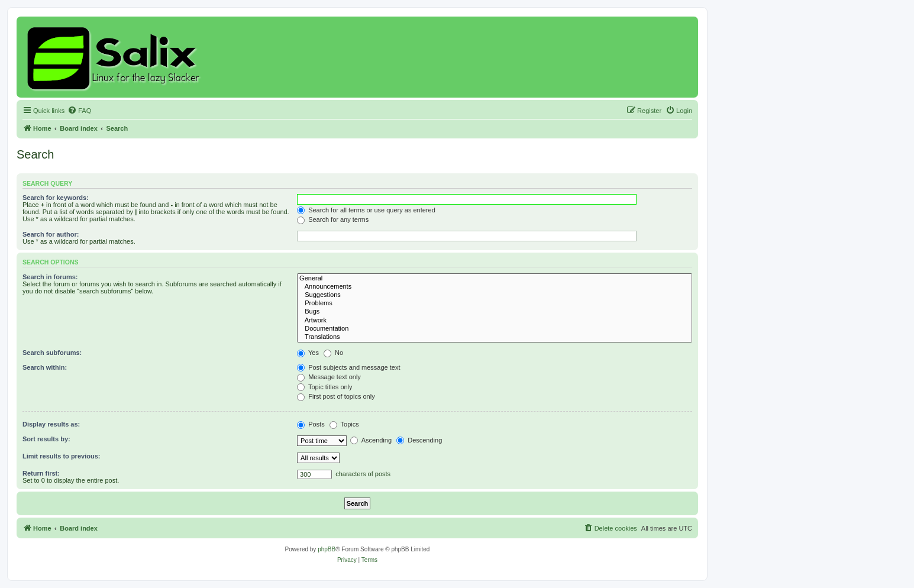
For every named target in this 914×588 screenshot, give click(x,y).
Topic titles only (324, 387)
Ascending (371, 440)
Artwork (495, 321)
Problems (495, 303)
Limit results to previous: (61, 456)
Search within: (45, 367)
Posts (311, 424)
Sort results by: (46, 439)
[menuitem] (79, 111)
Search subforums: (52, 353)
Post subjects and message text (348, 367)
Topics (344, 424)
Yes (308, 353)
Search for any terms (333, 219)
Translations (495, 337)
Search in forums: (50, 277)
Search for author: (51, 234)
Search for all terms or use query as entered (366, 210)
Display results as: (51, 424)
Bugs (495, 312)
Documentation (495, 329)
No (333, 353)
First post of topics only (336, 396)
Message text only (329, 377)
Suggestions (495, 295)
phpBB (327, 549)
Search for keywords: (56, 198)
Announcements (495, 287)
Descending (419, 440)
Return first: (41, 473)
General (495, 279)
